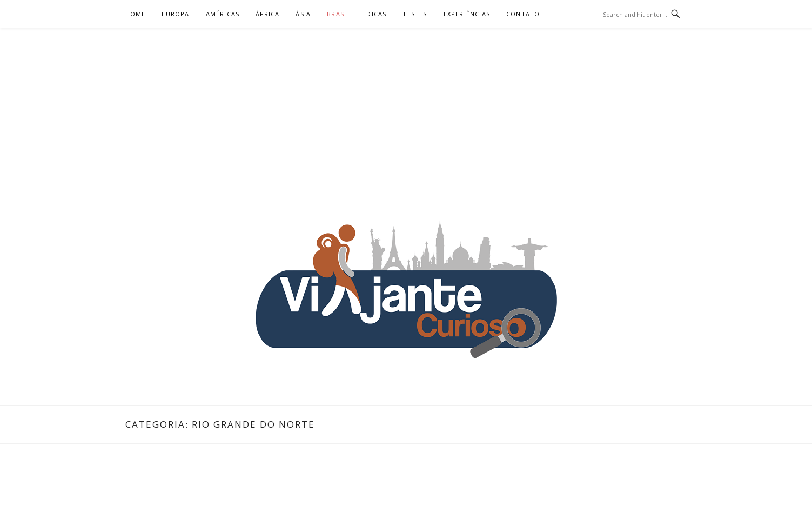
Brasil (338, 14)
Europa (175, 14)
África (267, 14)
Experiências (467, 14)
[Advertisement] (406, 109)
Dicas (376, 14)
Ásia (303, 14)
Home (136, 14)
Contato (523, 14)
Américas (223, 14)
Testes (415, 14)
